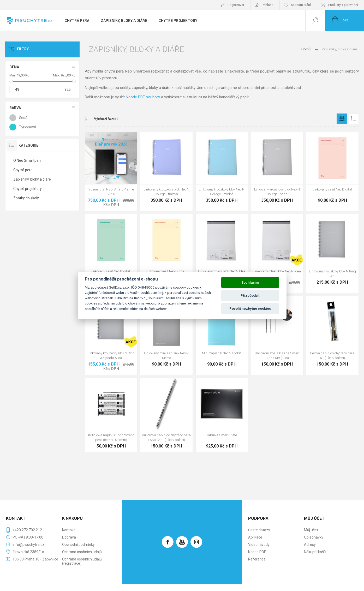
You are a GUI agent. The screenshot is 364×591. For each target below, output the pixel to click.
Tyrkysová (28, 127)
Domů (306, 49)
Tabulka (342, 119)
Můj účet (311, 530)
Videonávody (259, 545)
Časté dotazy (259, 530)
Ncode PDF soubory (143, 97)
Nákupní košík (315, 552)
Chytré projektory (28, 189)
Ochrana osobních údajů (82, 552)
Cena (14, 67)
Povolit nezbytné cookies (250, 309)
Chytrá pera (23, 170)
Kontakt (68, 530)
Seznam (354, 119)
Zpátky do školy (26, 198)
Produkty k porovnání (343, 5)
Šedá (23, 118)
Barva (15, 108)
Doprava (69, 537)
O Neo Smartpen (27, 160)
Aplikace (255, 537)
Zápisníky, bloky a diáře (32, 179)
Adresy (310, 545)
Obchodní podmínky (78, 545)
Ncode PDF (257, 552)
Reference (257, 559)
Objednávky (314, 537)
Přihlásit (268, 5)
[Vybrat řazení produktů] (104, 119)
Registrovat (236, 5)
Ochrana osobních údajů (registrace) (82, 561)
